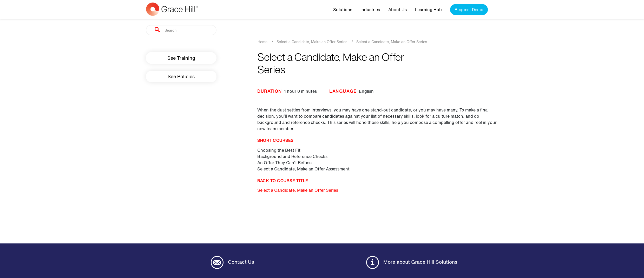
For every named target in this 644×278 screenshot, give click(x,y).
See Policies (181, 76)
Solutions (343, 10)
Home (262, 42)
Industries (370, 10)
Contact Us (232, 262)
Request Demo (469, 10)
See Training (181, 58)
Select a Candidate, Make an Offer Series (312, 42)
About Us (397, 10)
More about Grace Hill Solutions (412, 262)
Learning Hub (428, 10)
